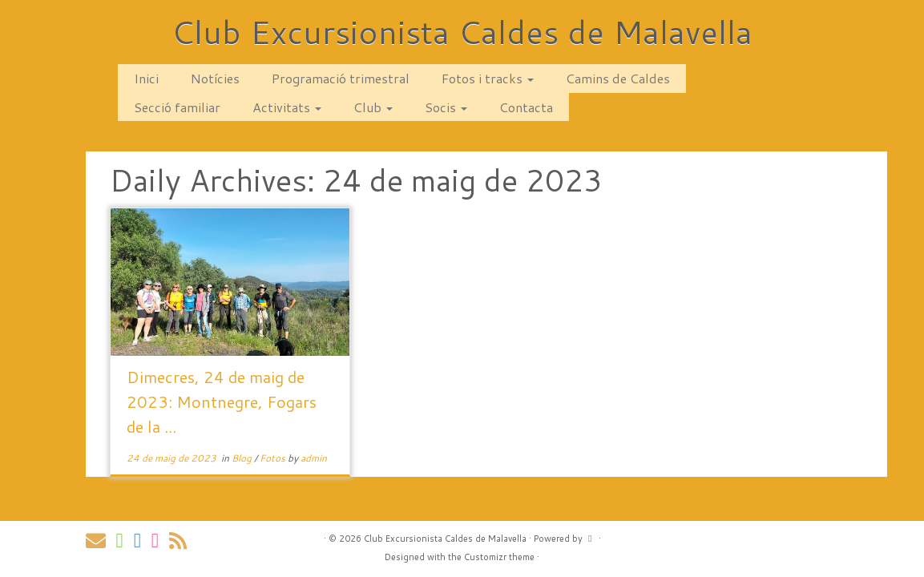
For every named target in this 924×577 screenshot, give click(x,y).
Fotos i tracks (488, 78)
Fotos (274, 458)
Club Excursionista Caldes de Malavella (462, 32)
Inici (146, 78)
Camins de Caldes (618, 78)
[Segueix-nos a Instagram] (160, 541)
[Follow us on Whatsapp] (125, 541)
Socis (446, 107)
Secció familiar (177, 107)
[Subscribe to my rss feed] (183, 541)
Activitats (287, 107)
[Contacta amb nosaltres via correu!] (101, 541)
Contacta (526, 107)
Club (373, 107)
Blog (243, 458)
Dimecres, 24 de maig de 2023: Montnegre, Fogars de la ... (222, 401)
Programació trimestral (341, 78)
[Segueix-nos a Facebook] (143, 541)
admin (314, 458)
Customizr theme (499, 557)
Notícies (215, 78)
